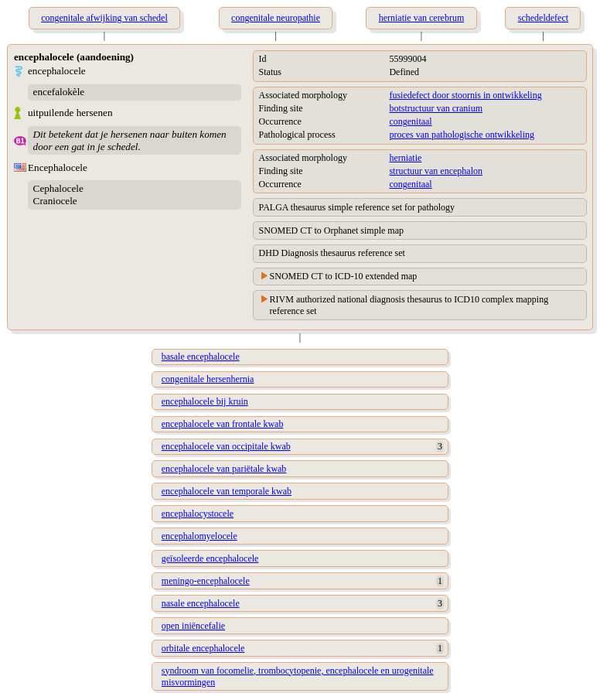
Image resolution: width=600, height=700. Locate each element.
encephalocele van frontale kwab (223, 424)
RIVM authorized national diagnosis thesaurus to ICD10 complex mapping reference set (409, 305)
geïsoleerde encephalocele (210, 558)
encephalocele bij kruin (205, 401)
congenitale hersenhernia (208, 379)
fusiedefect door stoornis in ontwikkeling (465, 95)
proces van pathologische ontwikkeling (462, 135)
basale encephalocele (201, 357)
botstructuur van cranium (436, 108)
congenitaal (410, 121)
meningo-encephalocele (206, 581)
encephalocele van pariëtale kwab (224, 469)
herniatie (405, 158)
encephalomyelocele (199, 536)
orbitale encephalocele (203, 648)
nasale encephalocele (201, 603)
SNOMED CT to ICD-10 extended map (344, 276)
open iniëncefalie (193, 626)
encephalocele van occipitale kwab (226, 446)
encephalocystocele (198, 514)
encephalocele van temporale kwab (227, 491)
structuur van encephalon (436, 171)
